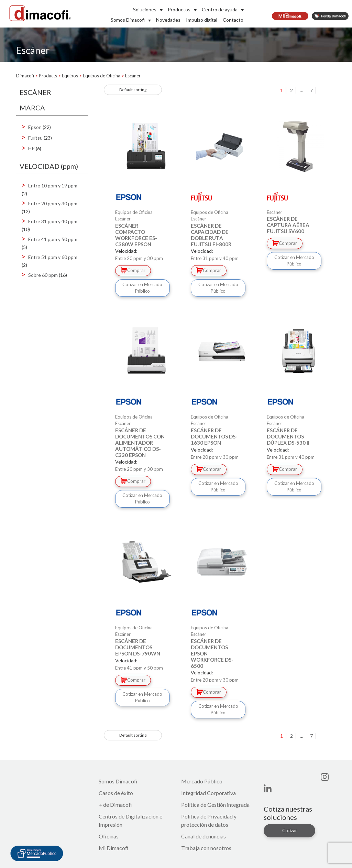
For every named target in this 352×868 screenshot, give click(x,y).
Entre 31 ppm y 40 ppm (53, 221)
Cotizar (290, 831)
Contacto (233, 20)
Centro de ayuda (220, 9)
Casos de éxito (116, 793)
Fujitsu (35, 138)
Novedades (168, 20)
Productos (179, 9)
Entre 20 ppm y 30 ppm (53, 203)
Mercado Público (202, 781)
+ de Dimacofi (115, 805)
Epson (35, 127)
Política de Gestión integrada (215, 805)
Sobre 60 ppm (43, 275)
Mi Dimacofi (114, 848)
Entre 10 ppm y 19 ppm (53, 186)
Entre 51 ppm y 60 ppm (53, 257)
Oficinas (109, 836)
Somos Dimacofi (128, 20)
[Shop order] (133, 90)
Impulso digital (202, 20)
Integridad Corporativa (208, 793)
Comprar (133, 270)
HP (31, 148)
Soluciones (145, 9)
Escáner (123, 219)
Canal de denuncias (203, 836)
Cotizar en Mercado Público (142, 288)
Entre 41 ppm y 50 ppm (53, 239)
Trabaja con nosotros (206, 848)
